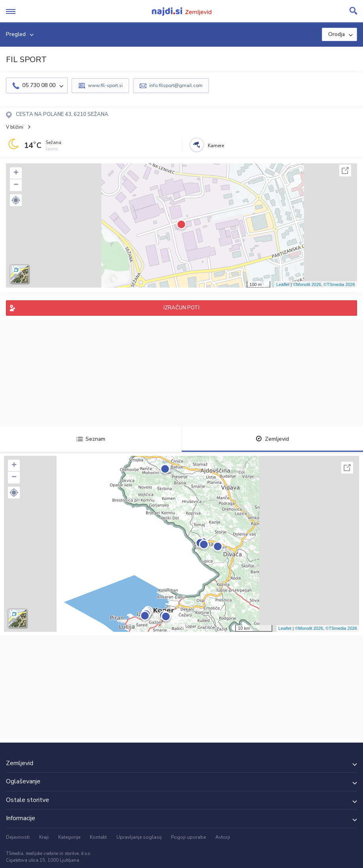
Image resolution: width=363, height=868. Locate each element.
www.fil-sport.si (105, 85)
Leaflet (283, 284)
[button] (16, 200)
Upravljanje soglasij (139, 837)
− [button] (16, 185)
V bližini (15, 127)
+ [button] (16, 173)
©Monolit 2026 (307, 284)
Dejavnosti (18, 837)
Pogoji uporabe (188, 837)
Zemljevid (272, 439)
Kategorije (69, 837)
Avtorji (223, 837)
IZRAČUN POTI (181, 308)
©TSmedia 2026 (339, 284)
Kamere (216, 146)
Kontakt (98, 837)
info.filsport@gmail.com (176, 85)
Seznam (91, 439)
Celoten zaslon (345, 171)
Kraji (44, 837)
